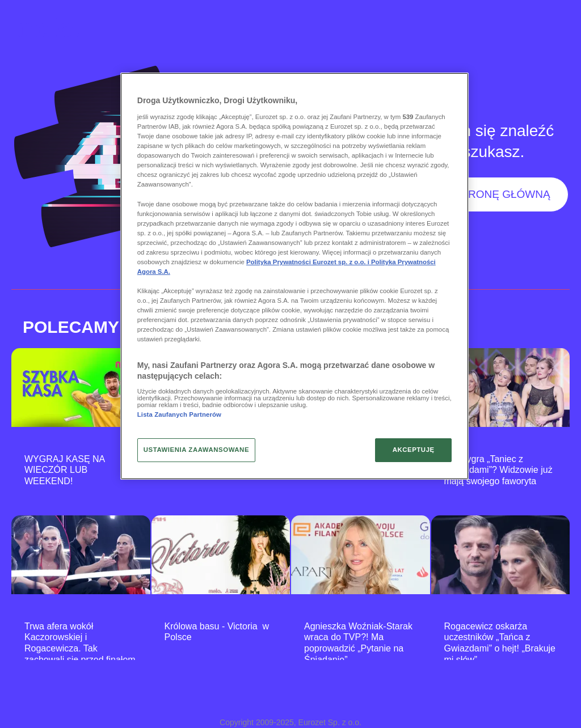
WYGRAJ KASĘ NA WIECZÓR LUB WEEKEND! (64, 470)
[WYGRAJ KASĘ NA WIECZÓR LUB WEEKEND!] (81, 388)
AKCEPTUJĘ (414, 450)
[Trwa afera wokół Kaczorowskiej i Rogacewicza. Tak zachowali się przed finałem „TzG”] (81, 555)
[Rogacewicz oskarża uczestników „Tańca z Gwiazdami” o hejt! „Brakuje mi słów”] (501, 555)
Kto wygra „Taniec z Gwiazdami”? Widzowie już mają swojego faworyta (498, 470)
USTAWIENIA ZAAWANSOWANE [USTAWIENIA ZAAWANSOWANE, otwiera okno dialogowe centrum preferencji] (196, 450)
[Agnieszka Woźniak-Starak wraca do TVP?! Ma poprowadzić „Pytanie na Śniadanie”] (361, 555)
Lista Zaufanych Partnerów (179, 414)
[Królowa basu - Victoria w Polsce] (221, 555)
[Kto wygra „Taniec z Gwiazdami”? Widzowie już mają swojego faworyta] (501, 388)
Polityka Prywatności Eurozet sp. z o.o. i (309, 262)
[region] (294, 276)
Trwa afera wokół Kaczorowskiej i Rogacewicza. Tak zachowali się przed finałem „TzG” (80, 649)
